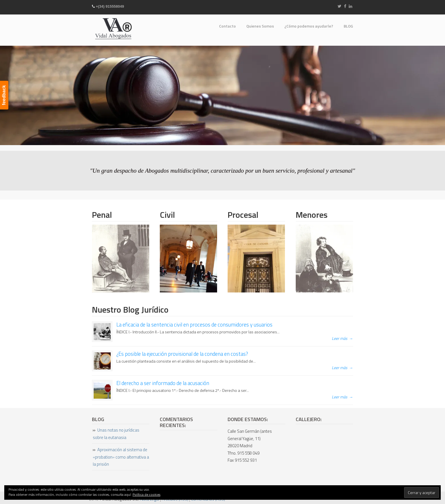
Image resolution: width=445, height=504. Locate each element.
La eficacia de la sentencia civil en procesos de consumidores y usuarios (194, 325)
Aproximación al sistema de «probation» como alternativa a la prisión (121, 457)
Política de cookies (146, 494)
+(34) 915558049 (110, 6)
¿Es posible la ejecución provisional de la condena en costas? (182, 354)
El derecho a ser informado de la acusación (163, 383)
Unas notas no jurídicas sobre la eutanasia (116, 434)
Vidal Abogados (113, 28)
